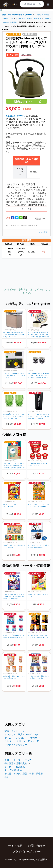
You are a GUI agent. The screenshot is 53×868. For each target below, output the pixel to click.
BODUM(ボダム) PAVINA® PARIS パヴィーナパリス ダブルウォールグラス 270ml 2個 (14, 416)
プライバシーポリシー (27, 852)
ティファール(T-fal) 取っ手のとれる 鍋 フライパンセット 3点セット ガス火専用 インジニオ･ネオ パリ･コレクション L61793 (39, 335)
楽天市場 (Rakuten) (10, 371)
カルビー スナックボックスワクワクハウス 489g (14, 546)
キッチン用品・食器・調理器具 (28, 19)
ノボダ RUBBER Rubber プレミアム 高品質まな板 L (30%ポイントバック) (14, 375)
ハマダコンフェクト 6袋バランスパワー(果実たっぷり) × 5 (39, 677)
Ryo (43, 252)
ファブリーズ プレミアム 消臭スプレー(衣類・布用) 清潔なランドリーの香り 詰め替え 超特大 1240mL (14, 466)
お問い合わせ (36, 846)
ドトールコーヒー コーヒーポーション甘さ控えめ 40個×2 (39, 546)
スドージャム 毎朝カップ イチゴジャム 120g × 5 (38, 464)
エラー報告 (43, 232)
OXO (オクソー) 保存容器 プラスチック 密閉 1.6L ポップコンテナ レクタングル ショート (14, 335)
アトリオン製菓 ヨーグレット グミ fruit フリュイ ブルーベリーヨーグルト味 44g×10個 (14, 597)
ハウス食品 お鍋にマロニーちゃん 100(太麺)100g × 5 (14, 677)
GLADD (31, 371)
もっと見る (27, 209)
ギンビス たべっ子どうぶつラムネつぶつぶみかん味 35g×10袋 (39, 505)
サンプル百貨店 (33, 330)
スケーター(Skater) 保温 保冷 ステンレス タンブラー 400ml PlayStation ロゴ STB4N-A (39, 416)
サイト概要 (15, 846)
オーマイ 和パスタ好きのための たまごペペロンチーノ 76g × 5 (38, 636)
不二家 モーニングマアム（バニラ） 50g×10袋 (13, 505)
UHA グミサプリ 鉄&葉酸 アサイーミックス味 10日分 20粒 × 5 (14, 636)
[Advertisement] (26, 271)
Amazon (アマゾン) (10, 330)
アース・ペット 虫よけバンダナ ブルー (38, 595)
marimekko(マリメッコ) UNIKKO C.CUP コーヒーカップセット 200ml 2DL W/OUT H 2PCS (38, 375)
